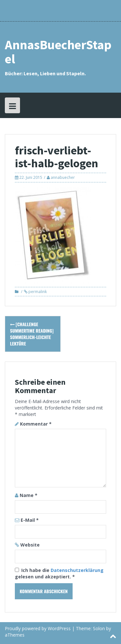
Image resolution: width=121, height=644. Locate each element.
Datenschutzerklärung (77, 570)
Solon (99, 628)
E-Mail (30, 520)
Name (29, 495)
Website (30, 545)
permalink (37, 292)
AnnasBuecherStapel (58, 52)
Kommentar (36, 424)
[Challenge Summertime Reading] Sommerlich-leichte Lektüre (32, 334)
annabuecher (63, 177)
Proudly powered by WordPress (38, 628)
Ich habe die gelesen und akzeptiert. (59, 573)
